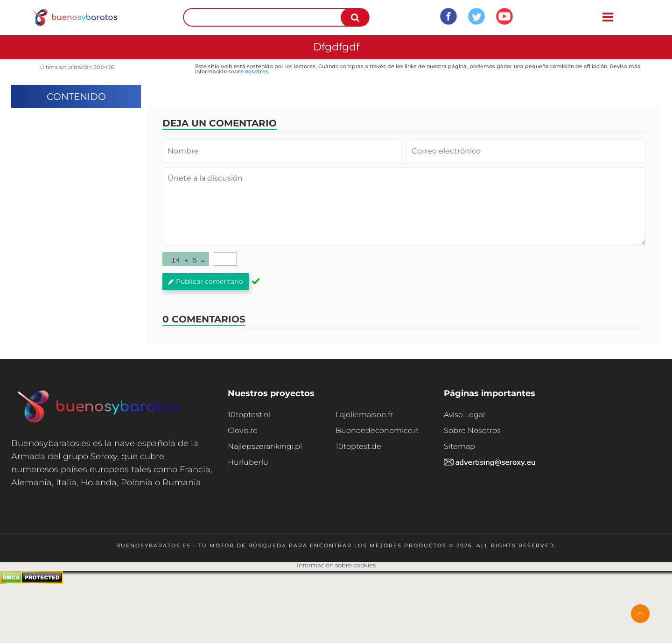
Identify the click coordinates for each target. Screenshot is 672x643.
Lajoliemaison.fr (364, 415)
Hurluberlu (248, 462)
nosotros (257, 71)
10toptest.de (358, 446)
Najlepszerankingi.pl (265, 446)
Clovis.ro (243, 430)
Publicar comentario (206, 281)
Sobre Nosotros (472, 430)
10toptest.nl (249, 415)
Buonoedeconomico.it (377, 430)
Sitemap (459, 446)
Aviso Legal (464, 415)
